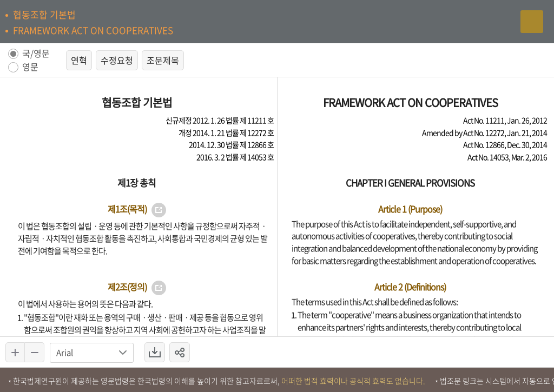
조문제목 (163, 60)
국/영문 (36, 54)
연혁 (79, 60)
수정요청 (117, 60)
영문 (30, 67)
